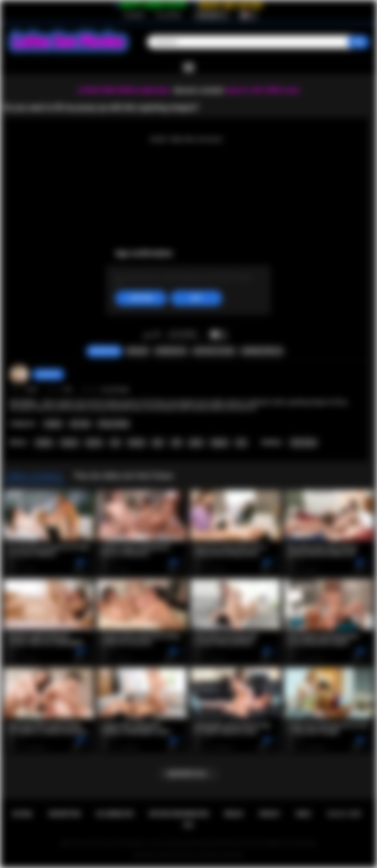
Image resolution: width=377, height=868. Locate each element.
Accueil (22, 814)
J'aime (147, 335)
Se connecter (169, 15)
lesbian (44, 443)
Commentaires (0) (262, 351)
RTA (188, 825)
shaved (136, 443)
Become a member (199, 90)
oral (115, 443)
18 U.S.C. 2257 (344, 814)
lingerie (219, 443)
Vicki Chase (303, 443)
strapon (69, 443)
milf (176, 443)
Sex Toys (80, 424)
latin (158, 443)
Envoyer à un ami (214, 351)
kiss (241, 443)
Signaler (137, 351)
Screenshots (171, 351)
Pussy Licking (113, 424)
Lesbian (53, 424)
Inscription (134, 15)
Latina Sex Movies (174, 855)
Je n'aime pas (157, 335)
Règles (234, 814)
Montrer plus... (189, 774)
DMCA (304, 814)
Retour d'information (179, 814)
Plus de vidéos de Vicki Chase (124, 476)
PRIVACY (270, 814)
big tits (94, 443)
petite (196, 443)
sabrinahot (48, 374)
